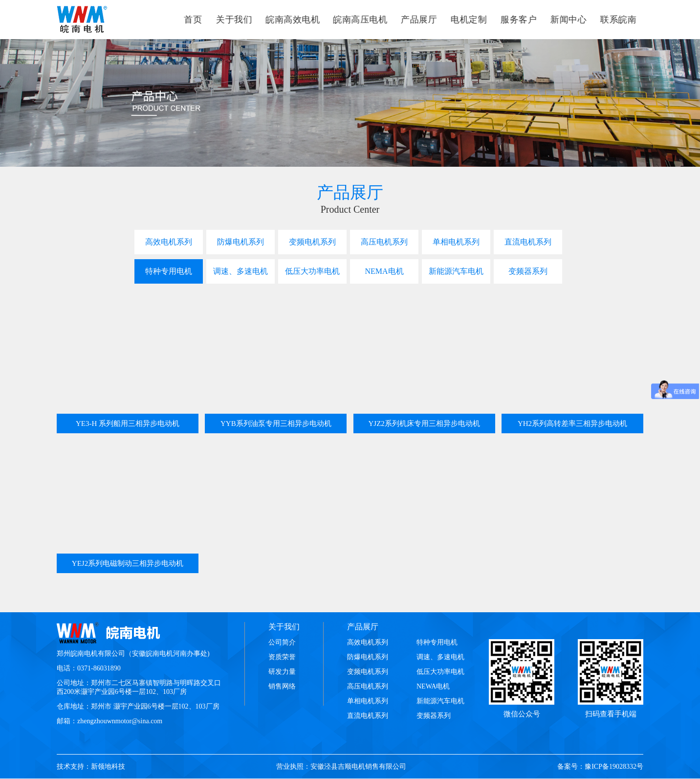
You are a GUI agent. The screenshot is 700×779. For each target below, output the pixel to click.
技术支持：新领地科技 (91, 767)
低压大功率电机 (312, 271)
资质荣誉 (282, 657)
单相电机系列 (456, 242)
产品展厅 (363, 627)
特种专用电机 (169, 271)
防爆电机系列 (241, 242)
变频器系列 (528, 271)
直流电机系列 (528, 242)
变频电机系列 (312, 242)
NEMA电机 (384, 271)
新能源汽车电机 (456, 271)
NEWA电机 (433, 686)
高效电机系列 (169, 242)
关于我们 (284, 627)
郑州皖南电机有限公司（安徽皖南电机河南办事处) (133, 654)
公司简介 (282, 642)
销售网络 (282, 686)
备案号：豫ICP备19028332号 (600, 767)
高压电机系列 (384, 242)
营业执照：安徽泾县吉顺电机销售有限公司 (341, 767)
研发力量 (282, 672)
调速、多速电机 (241, 271)
